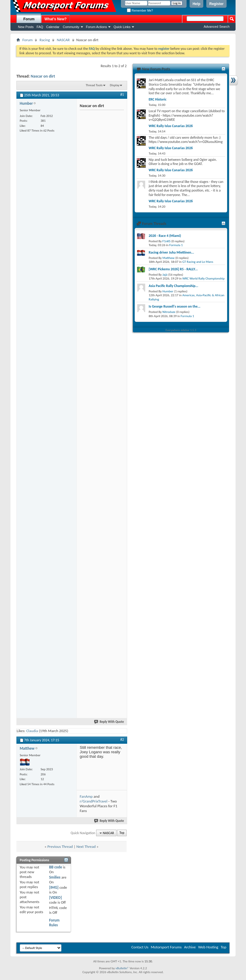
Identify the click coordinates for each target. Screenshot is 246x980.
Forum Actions (96, 27)
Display (115, 85)
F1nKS (166, 241)
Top (122, 833)
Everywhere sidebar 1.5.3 (181, 330)
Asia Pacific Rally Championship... (173, 286)
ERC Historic (157, 99)
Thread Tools (94, 85)
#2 (122, 740)
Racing (45, 40)
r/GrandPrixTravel (94, 801)
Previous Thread (60, 846)
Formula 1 (176, 245)
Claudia (32, 731)
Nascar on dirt (43, 76)
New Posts (26, 27)
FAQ (40, 27)
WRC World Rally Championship (204, 278)
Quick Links (122, 27)
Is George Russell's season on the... (174, 306)
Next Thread (86, 846)
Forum (29, 19)
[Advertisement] (79, 149)
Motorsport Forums (166, 947)
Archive (190, 947)
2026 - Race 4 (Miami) (165, 236)
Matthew (169, 258)
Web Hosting (208, 947)
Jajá (165, 275)
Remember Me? (140, 11)
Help (196, 4)
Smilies (55, 877)
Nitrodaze (169, 312)
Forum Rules (54, 923)
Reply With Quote (109, 722)
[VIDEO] (55, 898)
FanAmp (86, 796)
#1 (122, 95)
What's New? (56, 19)
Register (216, 4)
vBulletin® (122, 968)
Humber (168, 291)
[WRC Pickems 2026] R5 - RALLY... (173, 269)
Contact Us (140, 947)
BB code (55, 867)
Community (71, 27)
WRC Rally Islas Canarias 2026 (171, 126)
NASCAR (63, 40)
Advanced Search (217, 27)
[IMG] (54, 887)
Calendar (53, 27)
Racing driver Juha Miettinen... (171, 252)
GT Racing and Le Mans (198, 262)
